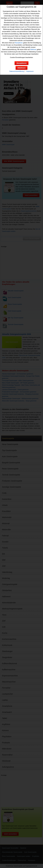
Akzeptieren (19, 43)
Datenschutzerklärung (17, 71)
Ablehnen (33, 49)
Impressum (30, 71)
